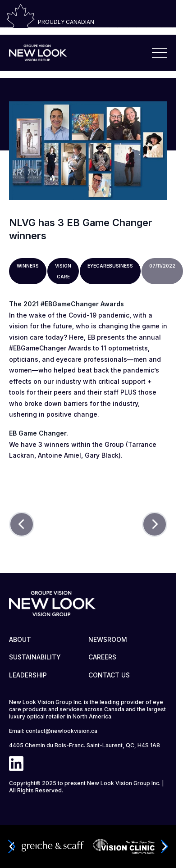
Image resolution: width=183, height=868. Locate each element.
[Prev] (22, 524)
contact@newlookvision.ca (62, 731)
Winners (28, 266)
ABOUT (20, 639)
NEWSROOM (108, 639)
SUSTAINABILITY (35, 657)
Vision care (63, 271)
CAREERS (102, 657)
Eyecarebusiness (110, 266)
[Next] (155, 524)
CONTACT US (109, 675)
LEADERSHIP (28, 675)
